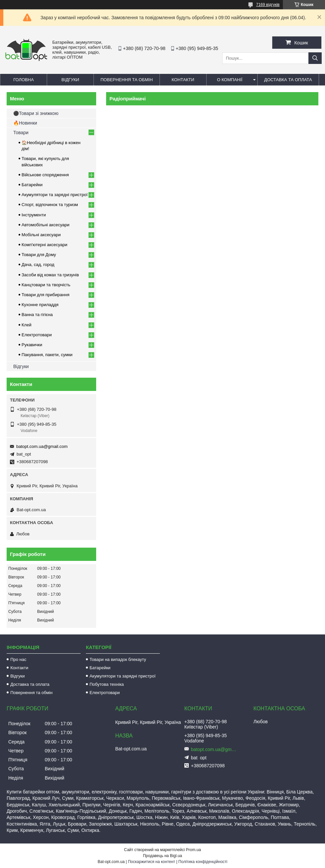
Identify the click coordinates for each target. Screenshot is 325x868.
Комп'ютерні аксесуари (44, 245)
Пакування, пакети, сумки (47, 355)
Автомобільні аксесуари (45, 225)
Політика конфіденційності (203, 862)
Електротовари (37, 335)
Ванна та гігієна (37, 315)
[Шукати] (315, 58)
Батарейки (32, 185)
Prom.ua (194, 850)
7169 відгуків (268, 5)
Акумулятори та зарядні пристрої (55, 195)
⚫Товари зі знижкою (36, 113)
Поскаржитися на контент (152, 862)
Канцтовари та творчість (46, 285)
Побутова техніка (107, 684)
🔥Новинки (25, 123)
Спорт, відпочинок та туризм (50, 205)
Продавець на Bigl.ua (162, 856)
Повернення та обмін (127, 80)
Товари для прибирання (45, 295)
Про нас (18, 659)
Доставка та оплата (288, 80)
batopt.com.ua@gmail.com (42, 446)
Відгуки (70, 80)
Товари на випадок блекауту (118, 659)
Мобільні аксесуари (41, 235)
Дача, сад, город (38, 265)
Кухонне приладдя (40, 305)
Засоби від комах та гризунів (50, 275)
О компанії (230, 80)
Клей (27, 325)
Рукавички (32, 345)
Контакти (183, 80)
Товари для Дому (39, 255)
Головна (24, 80)
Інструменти (34, 215)
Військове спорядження (45, 175)
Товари (21, 133)
